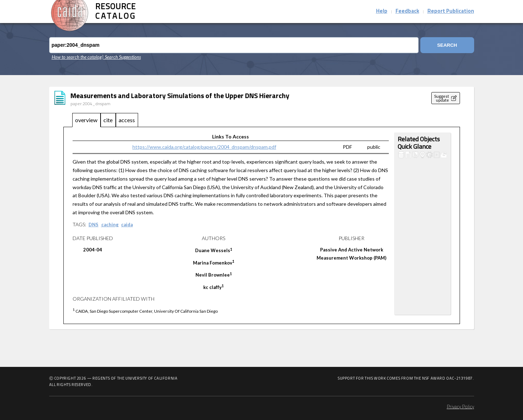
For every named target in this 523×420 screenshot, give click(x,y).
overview (86, 120)
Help (382, 12)
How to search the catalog (77, 57)
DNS (93, 225)
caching (110, 225)
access (127, 120)
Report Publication (451, 12)
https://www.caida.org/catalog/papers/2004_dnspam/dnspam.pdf (204, 147)
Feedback (407, 12)
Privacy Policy (461, 407)
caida (127, 225)
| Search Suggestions (122, 57)
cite (108, 120)
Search (447, 45)
